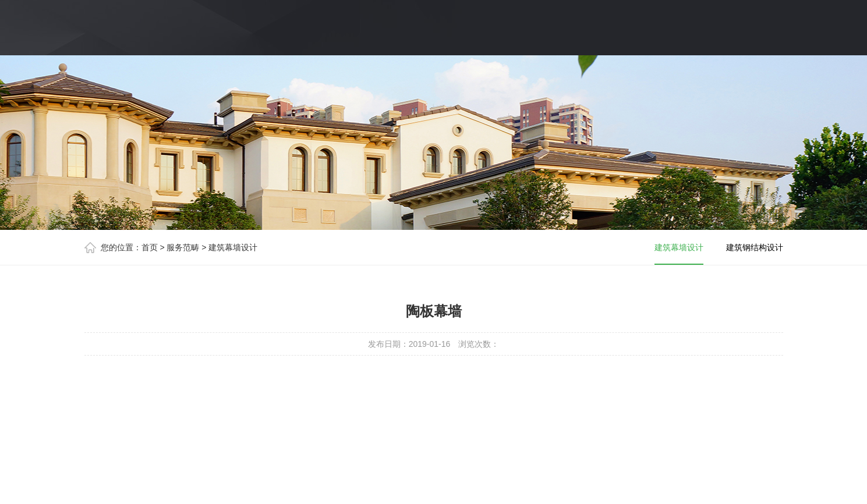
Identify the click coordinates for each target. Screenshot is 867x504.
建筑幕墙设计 (233, 247)
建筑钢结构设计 (755, 247)
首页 (150, 247)
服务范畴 (183, 247)
